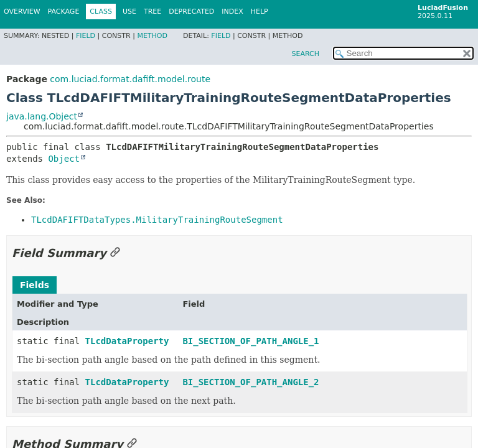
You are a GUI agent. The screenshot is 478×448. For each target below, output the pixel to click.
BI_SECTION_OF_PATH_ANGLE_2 (251, 382)
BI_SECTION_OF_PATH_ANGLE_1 (251, 341)
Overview (22, 12)
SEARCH (305, 54)
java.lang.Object (42, 116)
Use (129, 12)
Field (86, 36)
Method (152, 36)
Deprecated (191, 12)
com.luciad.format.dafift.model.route (130, 79)
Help (260, 12)
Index (232, 12)
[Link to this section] (115, 253)
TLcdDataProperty (127, 341)
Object (64, 159)
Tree (152, 12)
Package (64, 12)
